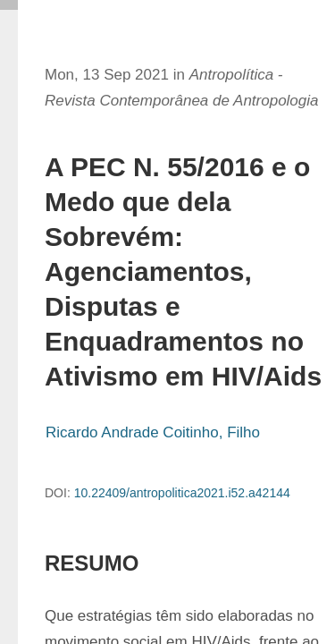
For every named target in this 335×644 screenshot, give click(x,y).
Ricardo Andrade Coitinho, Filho (153, 432)
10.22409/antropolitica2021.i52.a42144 (182, 493)
